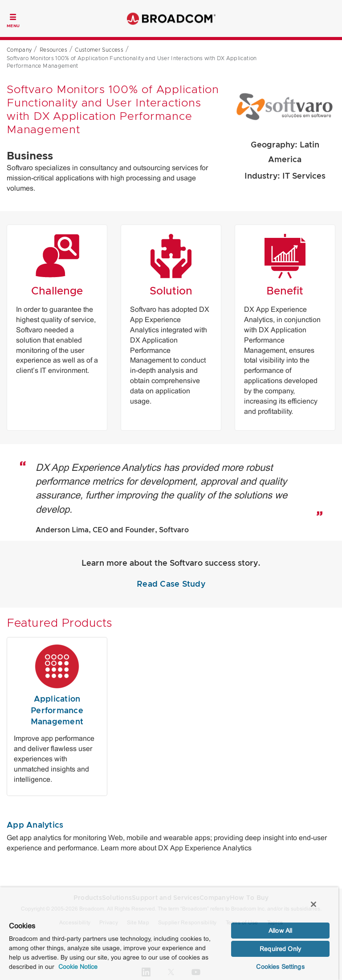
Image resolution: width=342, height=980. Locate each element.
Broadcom (171, 18)
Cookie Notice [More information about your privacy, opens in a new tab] (78, 967)
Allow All (280, 931)
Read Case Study (171, 584)
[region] (169, 933)
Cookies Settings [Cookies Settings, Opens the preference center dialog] (280, 967)
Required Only (280, 949)
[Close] (313, 904)
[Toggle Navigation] (13, 20)
